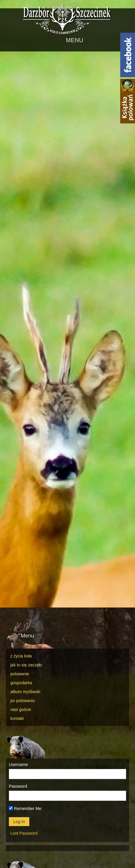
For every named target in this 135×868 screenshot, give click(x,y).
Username (19, 765)
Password (18, 786)
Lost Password (24, 833)
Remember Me (25, 809)
